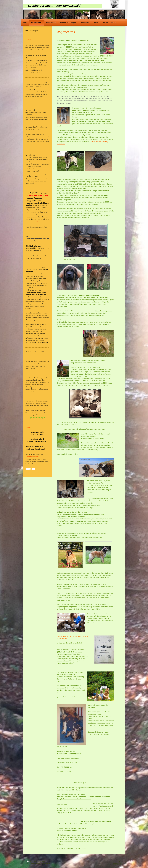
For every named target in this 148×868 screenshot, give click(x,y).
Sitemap (43, 861)
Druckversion (33, 861)
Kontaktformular (32, 457)
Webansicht (117, 864)
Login (119, 861)
